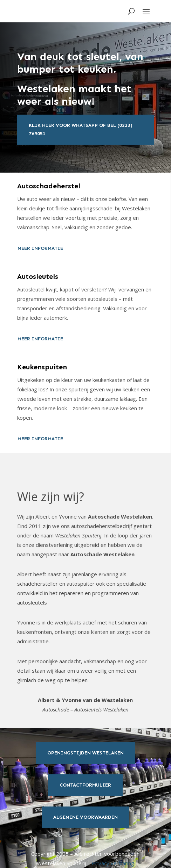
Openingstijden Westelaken (85, 753)
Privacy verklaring (113, 863)
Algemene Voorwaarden (85, 817)
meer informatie (40, 248)
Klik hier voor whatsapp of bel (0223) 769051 (81, 129)
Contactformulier (85, 785)
